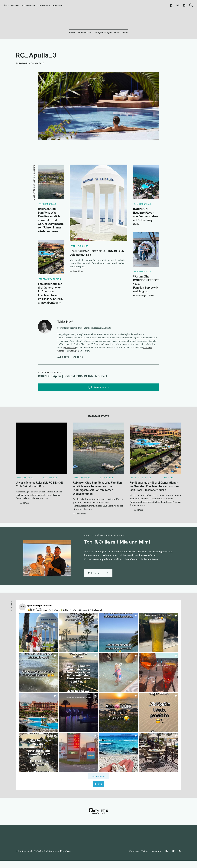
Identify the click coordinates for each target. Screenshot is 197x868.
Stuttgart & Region (103, 47)
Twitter (145, 866)
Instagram (75, 365)
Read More (78, 286)
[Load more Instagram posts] (99, 791)
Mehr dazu (93, 588)
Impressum (57, 5)
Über (6, 5)
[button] (38, 647)
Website (78, 372)
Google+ (61, 365)
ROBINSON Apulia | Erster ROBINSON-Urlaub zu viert (73, 391)
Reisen (72, 47)
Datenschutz (44, 5)
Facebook (148, 362)
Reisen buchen (28, 5)
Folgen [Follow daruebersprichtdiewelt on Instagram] (99, 798)
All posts (63, 372)
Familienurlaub (85, 47)
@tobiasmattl (69, 362)
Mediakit (15, 5)
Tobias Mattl (22, 78)
